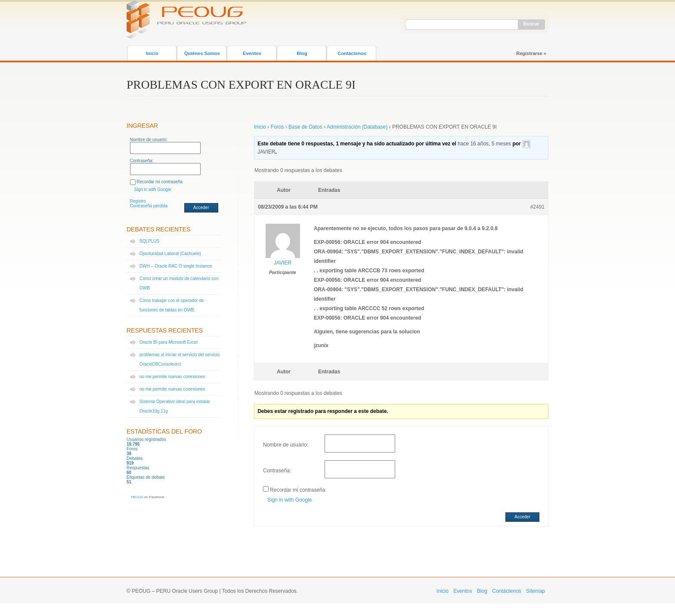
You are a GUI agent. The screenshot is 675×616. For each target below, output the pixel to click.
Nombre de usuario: (149, 140)
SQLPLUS (149, 241)
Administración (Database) (357, 127)
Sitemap (536, 591)
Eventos (252, 53)
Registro (138, 201)
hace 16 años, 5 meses (484, 144)
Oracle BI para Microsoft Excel (169, 342)
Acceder (201, 208)
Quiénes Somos (202, 53)
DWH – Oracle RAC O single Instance (176, 266)
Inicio (152, 53)
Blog (302, 53)
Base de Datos (305, 127)
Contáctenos (352, 53)
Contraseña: (142, 161)
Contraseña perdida (149, 206)
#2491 (537, 207)
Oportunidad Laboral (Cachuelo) (170, 254)
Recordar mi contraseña (159, 182)
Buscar (531, 24)
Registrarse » (531, 53)
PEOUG (137, 497)
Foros (277, 127)
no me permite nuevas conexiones (172, 377)
